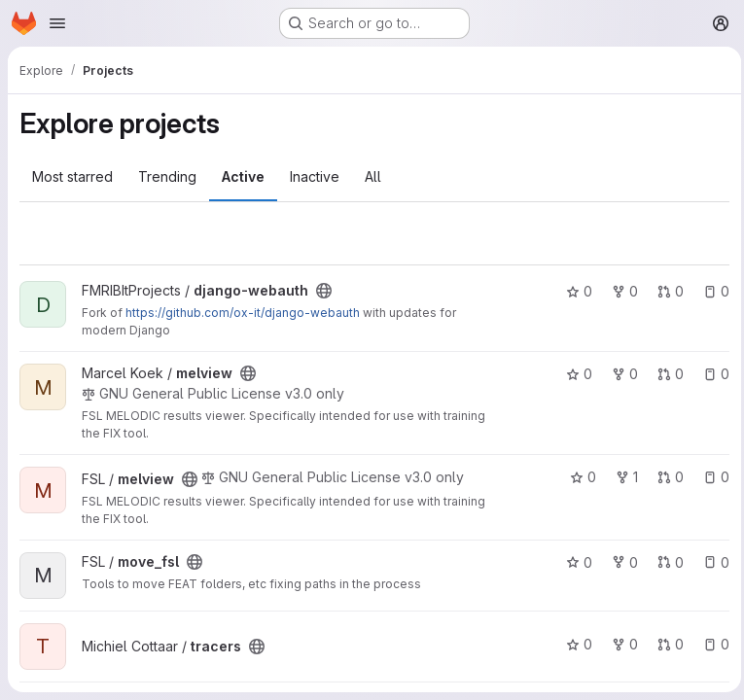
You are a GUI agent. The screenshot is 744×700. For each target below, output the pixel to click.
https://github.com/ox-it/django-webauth (243, 313)
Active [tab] (243, 176)
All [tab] (373, 176)
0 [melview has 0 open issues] (711, 374)
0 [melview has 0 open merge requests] (666, 374)
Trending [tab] (167, 176)
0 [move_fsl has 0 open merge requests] (666, 562)
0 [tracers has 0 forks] (620, 644)
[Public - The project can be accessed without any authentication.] (324, 291)
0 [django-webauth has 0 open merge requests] (666, 291)
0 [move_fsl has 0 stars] (574, 562)
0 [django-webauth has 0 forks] (620, 291)
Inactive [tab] (315, 176)
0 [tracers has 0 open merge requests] (666, 644)
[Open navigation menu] (57, 23)
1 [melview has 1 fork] (622, 477)
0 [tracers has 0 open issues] (711, 644)
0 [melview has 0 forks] (620, 374)
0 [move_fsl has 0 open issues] (711, 562)
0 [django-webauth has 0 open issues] (711, 291)
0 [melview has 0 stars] (574, 374)
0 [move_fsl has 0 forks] (620, 562)
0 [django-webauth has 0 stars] (574, 291)
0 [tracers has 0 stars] (574, 644)
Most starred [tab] (72, 176)
